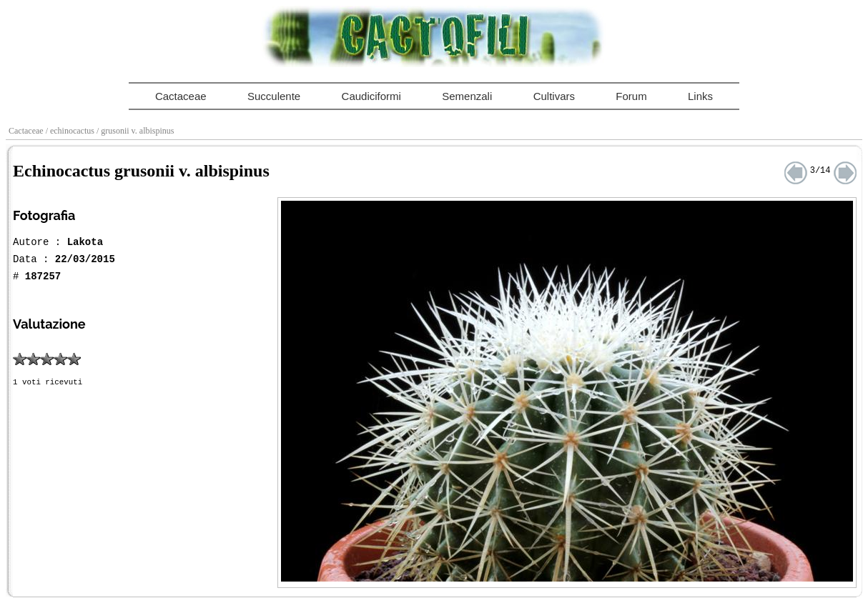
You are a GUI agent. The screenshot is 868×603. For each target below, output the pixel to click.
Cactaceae (181, 96)
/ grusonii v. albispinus (137, 131)
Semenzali (467, 96)
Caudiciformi (371, 96)
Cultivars (554, 96)
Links (700, 96)
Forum (631, 96)
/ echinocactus (71, 131)
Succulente (274, 96)
